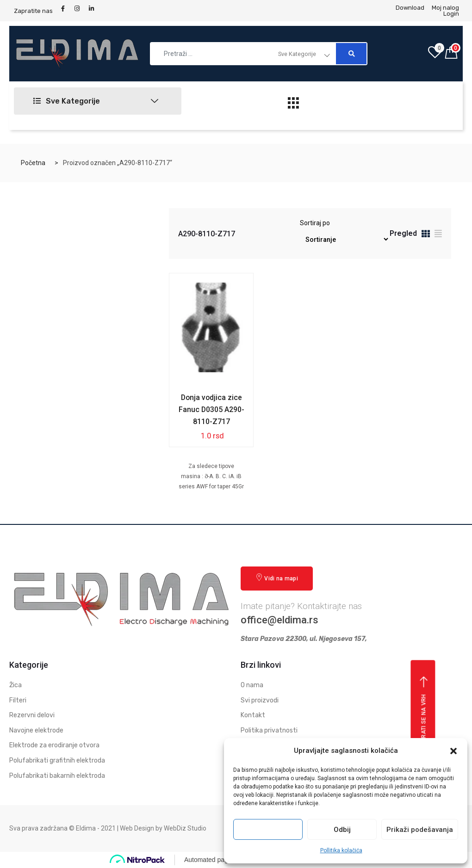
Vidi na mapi (277, 578)
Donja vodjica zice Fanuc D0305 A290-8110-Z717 (211, 409)
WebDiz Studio (185, 828)
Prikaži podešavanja (420, 830)
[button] (453, 751)
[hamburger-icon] (294, 106)
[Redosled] (344, 239)
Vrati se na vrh (424, 709)
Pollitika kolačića (341, 850)
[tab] (426, 235)
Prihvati (268, 830)
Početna (33, 163)
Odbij (342, 830)
